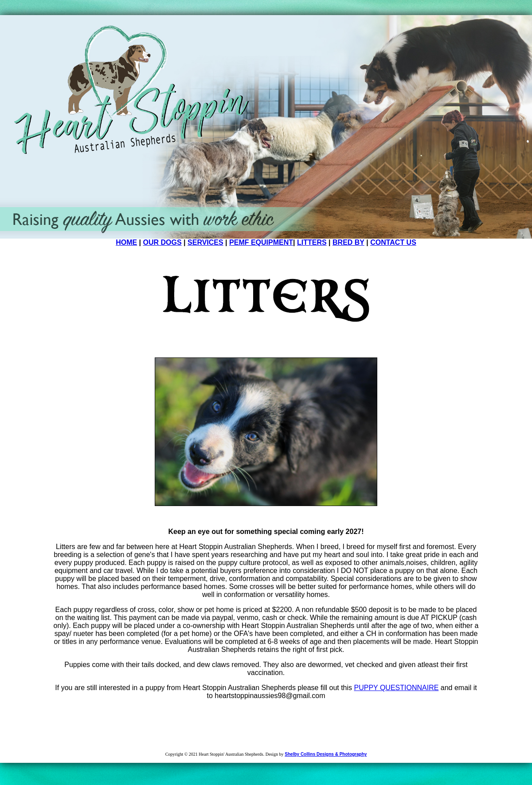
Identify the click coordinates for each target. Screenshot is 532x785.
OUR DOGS (162, 242)
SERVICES (205, 242)
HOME (126, 242)
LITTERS (312, 242)
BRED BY (348, 242)
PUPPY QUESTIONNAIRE (397, 688)
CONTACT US (393, 242)
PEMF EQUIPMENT (261, 242)
